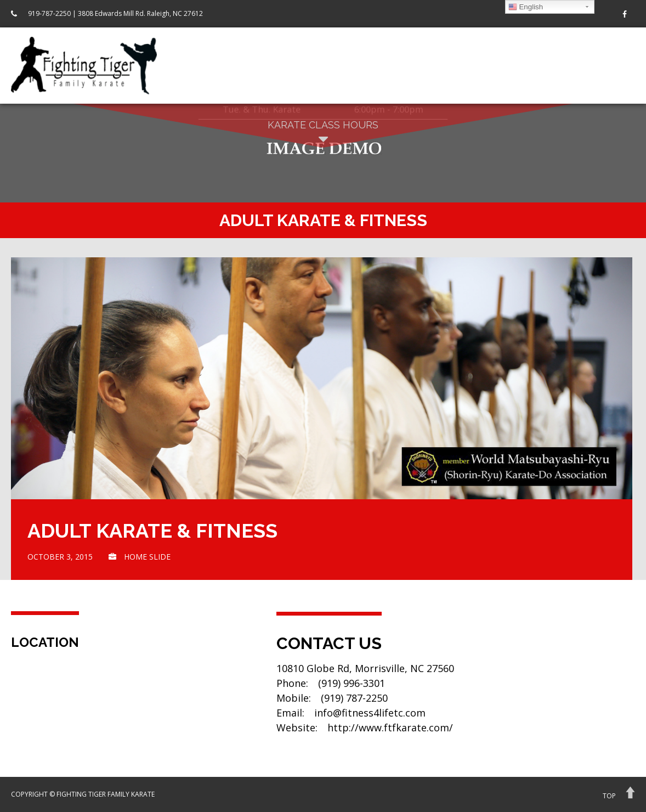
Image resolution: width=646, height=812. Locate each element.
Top (609, 796)
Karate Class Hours (323, 133)
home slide (147, 557)
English (526, 7)
